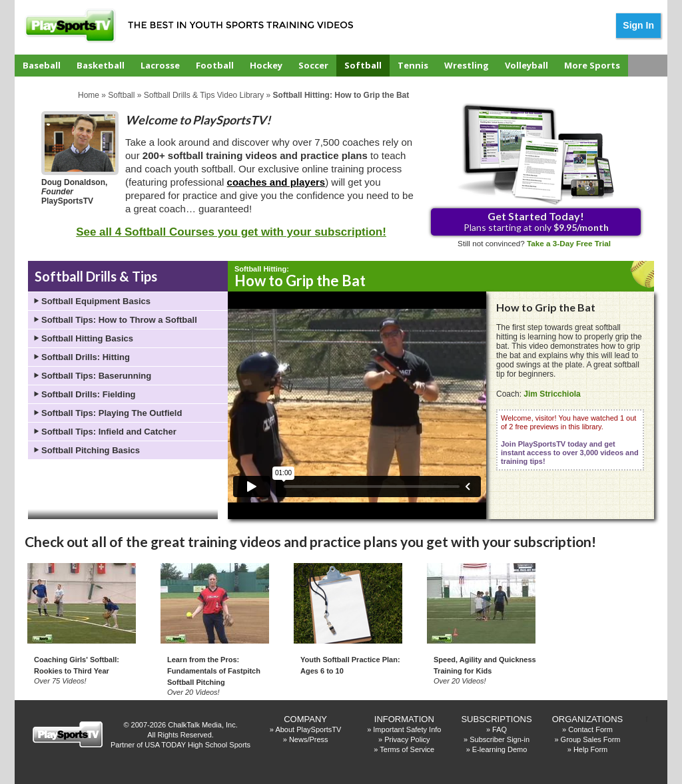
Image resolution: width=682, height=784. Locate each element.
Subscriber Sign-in (500, 739)
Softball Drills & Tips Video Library (204, 95)
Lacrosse (160, 65)
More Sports (592, 65)
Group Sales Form (591, 739)
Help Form (590, 749)
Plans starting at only (536, 221)
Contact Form (590, 729)
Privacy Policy (407, 739)
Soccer (313, 65)
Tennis (413, 65)
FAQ (500, 729)
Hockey (266, 65)
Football (215, 65)
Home (89, 95)
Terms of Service (407, 749)
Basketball (101, 65)
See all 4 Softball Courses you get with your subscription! (231, 232)
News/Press (309, 739)
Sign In (638, 25)
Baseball (42, 65)
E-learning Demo (500, 749)
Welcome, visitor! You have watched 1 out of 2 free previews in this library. (570, 440)
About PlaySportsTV (308, 729)
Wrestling (467, 65)
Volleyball (526, 65)
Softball (363, 65)
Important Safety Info (407, 729)
